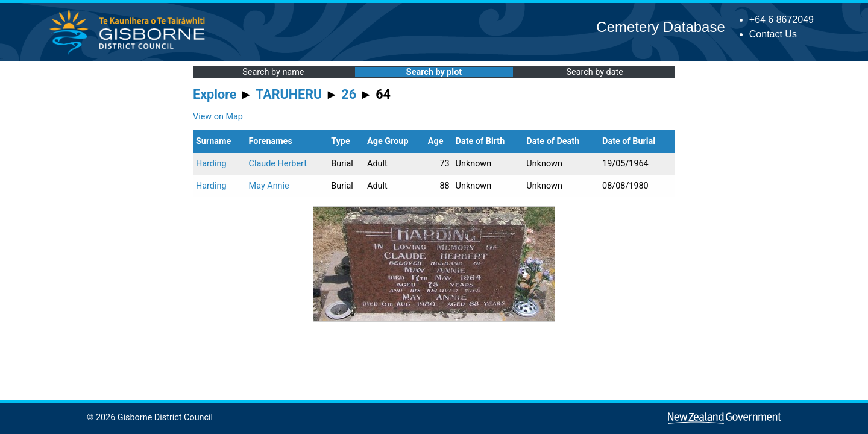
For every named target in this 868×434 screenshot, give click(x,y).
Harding (211, 164)
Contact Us (773, 34)
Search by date (594, 72)
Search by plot (434, 72)
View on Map (218, 117)
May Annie (269, 186)
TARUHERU (289, 94)
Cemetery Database (660, 27)
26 (349, 94)
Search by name (273, 72)
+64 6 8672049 (782, 20)
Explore (215, 94)
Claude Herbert (278, 164)
